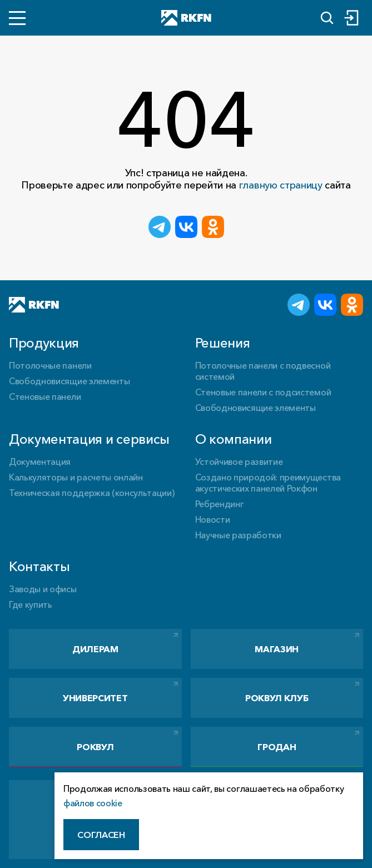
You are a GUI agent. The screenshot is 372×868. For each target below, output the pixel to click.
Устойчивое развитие (239, 462)
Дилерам (95, 649)
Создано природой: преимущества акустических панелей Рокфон (268, 483)
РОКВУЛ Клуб (277, 698)
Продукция (44, 343)
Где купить (31, 604)
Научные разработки (238, 535)
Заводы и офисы (43, 589)
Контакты (39, 566)
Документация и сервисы (89, 439)
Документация (40, 462)
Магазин (277, 649)
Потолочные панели (50, 365)
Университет (95, 698)
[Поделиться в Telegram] (160, 227)
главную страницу (281, 185)
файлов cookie (93, 803)
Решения (223, 343)
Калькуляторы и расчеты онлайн (76, 477)
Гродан (277, 747)
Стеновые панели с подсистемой (263, 392)
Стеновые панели (45, 396)
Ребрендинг (220, 504)
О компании (234, 439)
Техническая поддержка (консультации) (91, 493)
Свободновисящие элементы (69, 381)
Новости (213, 519)
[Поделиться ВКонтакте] (186, 227)
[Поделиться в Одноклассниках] (213, 227)
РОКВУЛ (95, 747)
